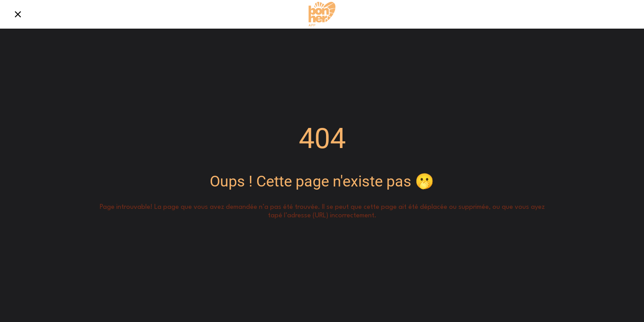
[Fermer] (18, 14)
